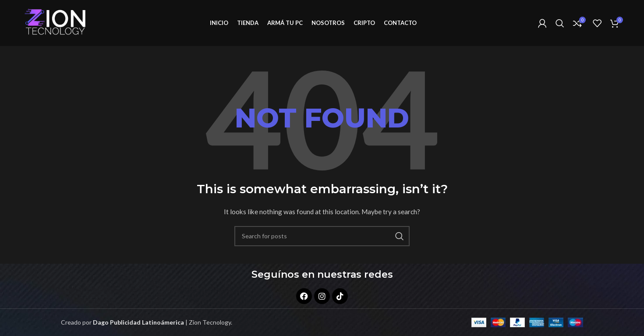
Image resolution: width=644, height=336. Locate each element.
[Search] (560, 23)
